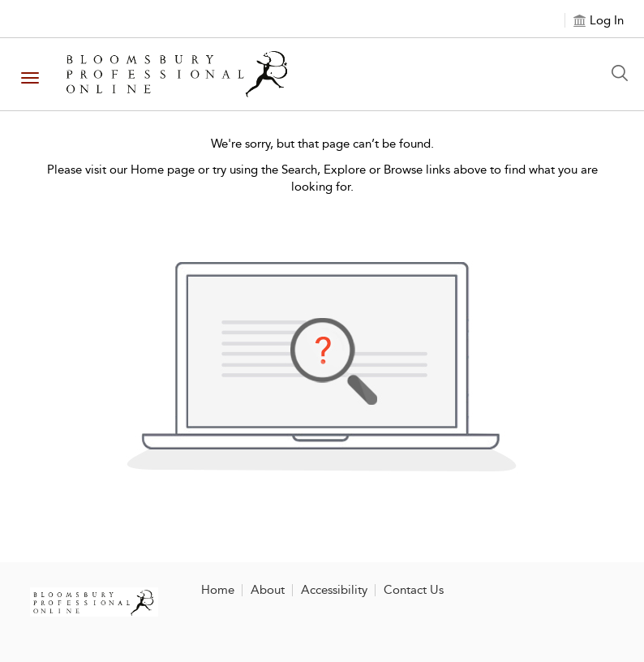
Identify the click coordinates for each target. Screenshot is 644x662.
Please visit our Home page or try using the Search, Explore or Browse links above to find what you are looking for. (322, 178)
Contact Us (414, 590)
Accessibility (334, 590)
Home (218, 590)
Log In (607, 20)
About (268, 590)
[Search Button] (624, 73)
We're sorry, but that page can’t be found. (322, 144)
